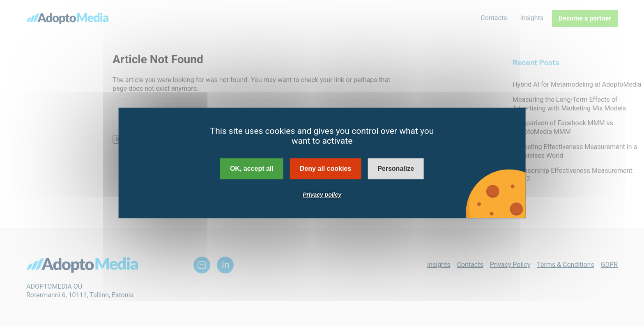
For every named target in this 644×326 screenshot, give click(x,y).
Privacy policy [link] (322, 195)
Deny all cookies (325, 169)
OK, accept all (252, 169)
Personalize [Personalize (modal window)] (396, 169)
